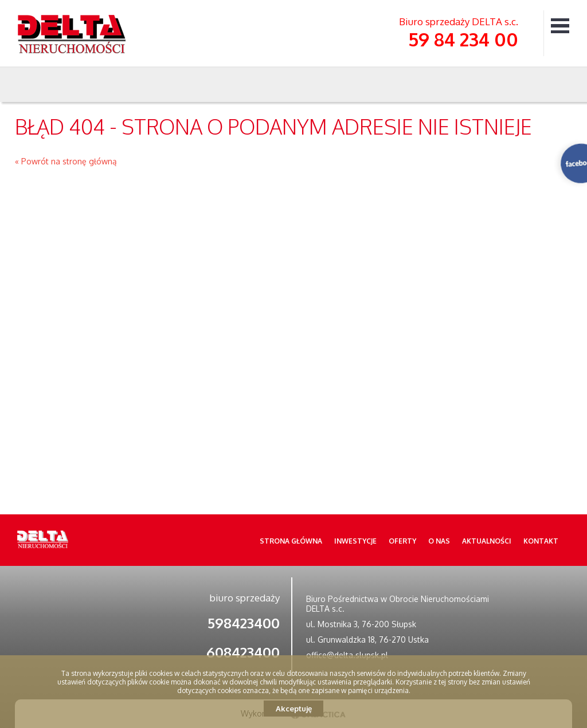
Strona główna (291, 541)
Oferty (402, 541)
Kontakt (541, 541)
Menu (560, 25)
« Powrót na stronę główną (66, 161)
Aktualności (487, 541)
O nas (439, 541)
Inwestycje (355, 541)
